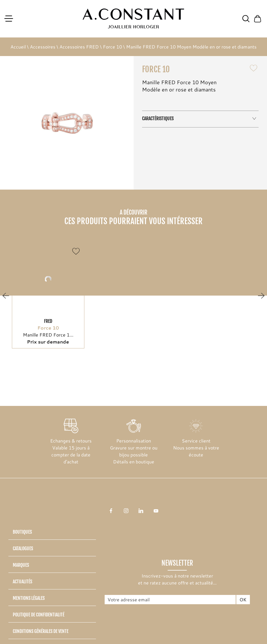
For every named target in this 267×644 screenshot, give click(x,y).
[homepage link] (133, 19)
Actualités (22, 582)
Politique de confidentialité (39, 615)
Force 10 (112, 47)
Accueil (18, 47)
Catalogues (23, 548)
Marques (21, 565)
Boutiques (22, 532)
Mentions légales (29, 598)
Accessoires (43, 47)
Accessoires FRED (79, 47)
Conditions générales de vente (41, 631)
